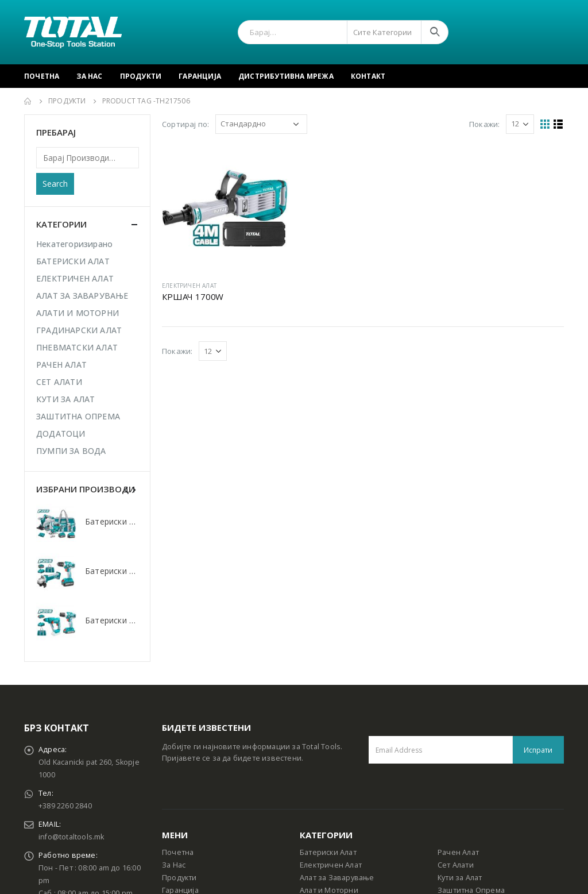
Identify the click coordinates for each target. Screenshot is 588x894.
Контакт (368, 76)
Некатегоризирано (74, 244)
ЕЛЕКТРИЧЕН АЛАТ (189, 286)
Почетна (42, 76)
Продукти (141, 76)
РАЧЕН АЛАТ (61, 365)
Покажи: (484, 124)
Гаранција (200, 76)
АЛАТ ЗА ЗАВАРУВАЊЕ (82, 296)
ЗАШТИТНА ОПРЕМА (78, 416)
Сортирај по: (185, 124)
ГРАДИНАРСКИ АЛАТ (79, 330)
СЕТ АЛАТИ (59, 382)
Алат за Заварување (337, 878)
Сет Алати (456, 865)
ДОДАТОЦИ (61, 433)
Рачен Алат (458, 852)
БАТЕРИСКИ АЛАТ (73, 261)
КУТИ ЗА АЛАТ (65, 399)
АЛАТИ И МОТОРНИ (78, 313)
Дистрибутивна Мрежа (286, 76)
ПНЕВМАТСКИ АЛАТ (77, 347)
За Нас (89, 76)
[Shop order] (261, 124)
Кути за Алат (460, 878)
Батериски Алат (328, 852)
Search (55, 184)
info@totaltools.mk (71, 837)
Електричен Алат (331, 865)
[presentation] (126, 489)
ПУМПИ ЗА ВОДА (71, 451)
